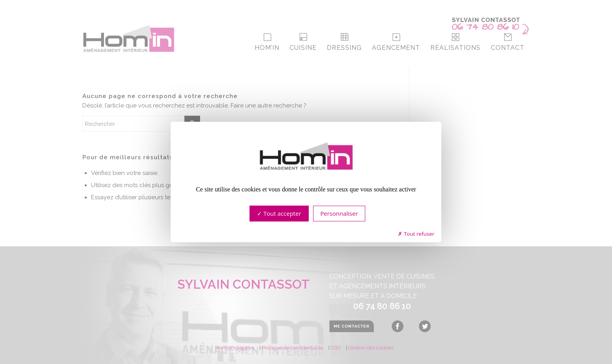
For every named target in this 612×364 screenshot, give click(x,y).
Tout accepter (279, 214)
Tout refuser (416, 234)
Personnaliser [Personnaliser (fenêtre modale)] (339, 214)
